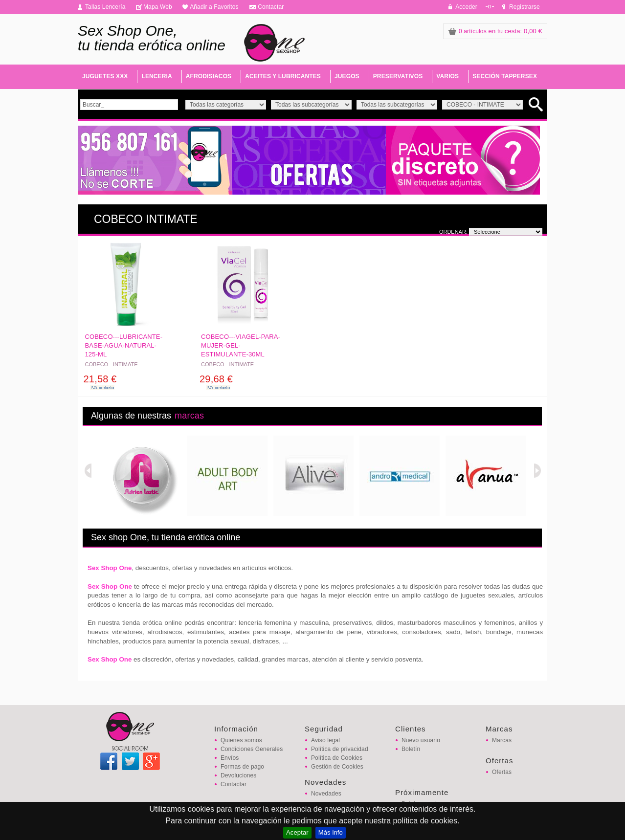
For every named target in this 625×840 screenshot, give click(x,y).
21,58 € (100, 379)
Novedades (326, 794)
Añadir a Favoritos (214, 7)
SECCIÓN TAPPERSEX (505, 76)
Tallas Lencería (105, 7)
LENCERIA (156, 76)
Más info (331, 832)
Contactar (271, 7)
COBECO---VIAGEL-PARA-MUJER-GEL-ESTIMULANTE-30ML (241, 345)
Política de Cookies (337, 758)
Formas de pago (242, 767)
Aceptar (297, 832)
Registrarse (525, 7)
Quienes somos (241, 740)
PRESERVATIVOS (398, 76)
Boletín (411, 749)
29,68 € (216, 379)
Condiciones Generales (252, 749)
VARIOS (447, 76)
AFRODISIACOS (209, 76)
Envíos (230, 758)
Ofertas (502, 772)
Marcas (502, 740)
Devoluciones (238, 775)
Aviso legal (325, 740)
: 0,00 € (495, 31)
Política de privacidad (340, 749)
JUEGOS (347, 76)
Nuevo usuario (421, 740)
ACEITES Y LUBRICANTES (283, 76)
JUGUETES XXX (105, 76)
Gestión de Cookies (337, 767)
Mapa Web (158, 7)
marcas (189, 416)
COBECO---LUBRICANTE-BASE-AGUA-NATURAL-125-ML (124, 345)
